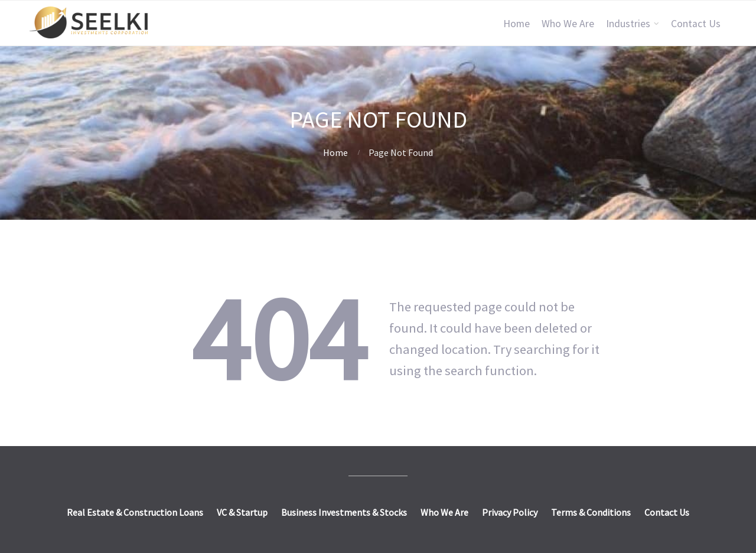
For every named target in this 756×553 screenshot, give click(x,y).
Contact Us (696, 24)
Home (517, 24)
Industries (628, 24)
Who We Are (568, 24)
